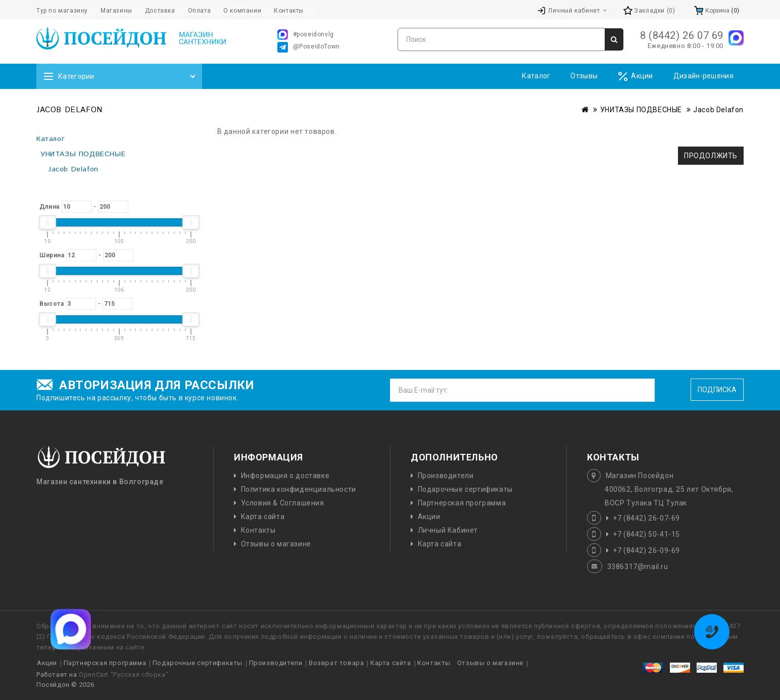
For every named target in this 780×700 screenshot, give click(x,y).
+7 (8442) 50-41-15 (646, 534)
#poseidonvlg (306, 35)
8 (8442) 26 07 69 (682, 35)
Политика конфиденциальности (299, 489)
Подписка (717, 390)
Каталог (536, 76)
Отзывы (584, 76)
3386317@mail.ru (638, 567)
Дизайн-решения (703, 76)
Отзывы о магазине (276, 544)
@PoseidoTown (309, 47)
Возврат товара (336, 663)
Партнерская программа (462, 503)
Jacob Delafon (718, 110)
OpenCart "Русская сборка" (124, 674)
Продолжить (711, 156)
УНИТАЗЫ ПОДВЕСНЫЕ (641, 110)
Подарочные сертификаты (465, 489)
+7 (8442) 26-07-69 (646, 518)
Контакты (258, 530)
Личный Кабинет (448, 530)
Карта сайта (263, 517)
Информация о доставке (285, 476)
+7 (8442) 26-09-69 (646, 550)
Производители (446, 476)
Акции (636, 77)
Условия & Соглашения (283, 503)
